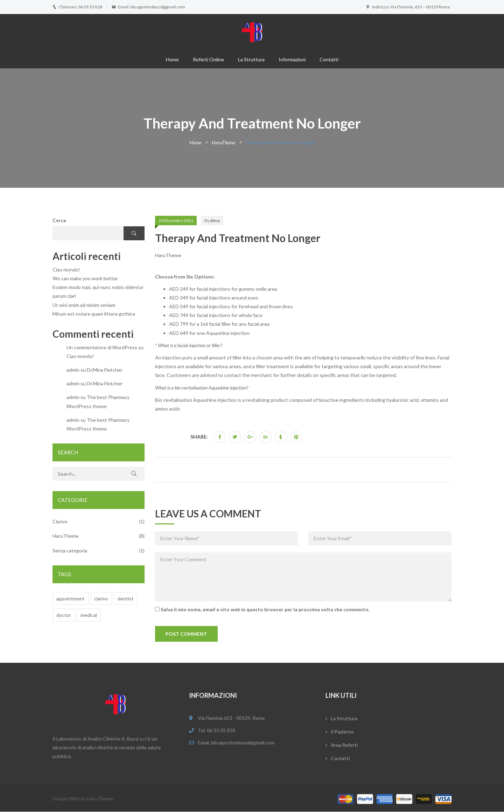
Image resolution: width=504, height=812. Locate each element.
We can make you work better (85, 278)
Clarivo (60, 521)
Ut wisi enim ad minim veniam (84, 305)
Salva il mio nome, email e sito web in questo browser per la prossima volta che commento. (265, 609)
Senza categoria (70, 550)
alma (215, 221)
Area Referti (344, 745)
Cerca (59, 220)
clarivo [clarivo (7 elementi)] (101, 598)
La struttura (251, 59)
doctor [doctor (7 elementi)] (64, 615)
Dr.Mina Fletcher (105, 370)
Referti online (208, 59)
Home (172, 59)
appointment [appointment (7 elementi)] (71, 598)
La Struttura (344, 719)
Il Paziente (342, 732)
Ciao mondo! (66, 270)
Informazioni (292, 59)
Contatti (329, 59)
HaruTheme (223, 142)
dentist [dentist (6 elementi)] (126, 598)
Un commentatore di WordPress (102, 347)
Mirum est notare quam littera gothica (94, 314)
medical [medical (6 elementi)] (89, 615)
